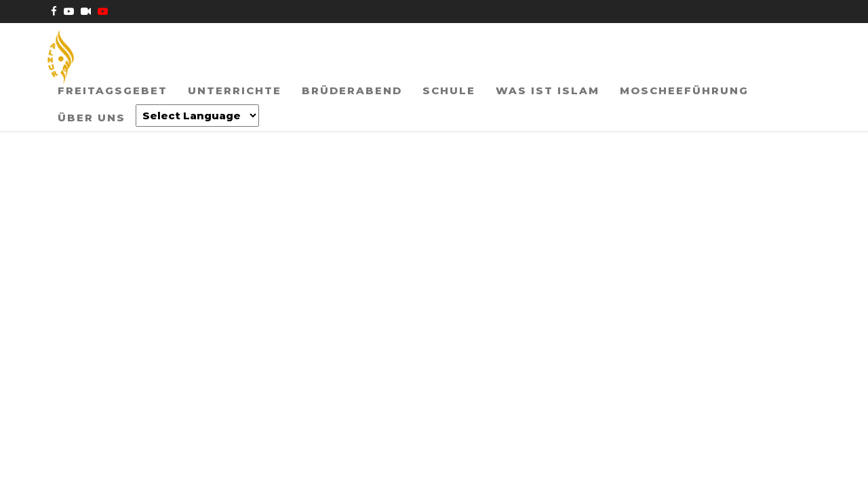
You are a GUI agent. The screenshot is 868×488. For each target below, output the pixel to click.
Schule (425, 111)
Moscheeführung (647, 111)
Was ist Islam (517, 111)
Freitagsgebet (109, 111)
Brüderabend (335, 111)
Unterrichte (224, 111)
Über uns (759, 111)
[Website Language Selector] (109, 156)
